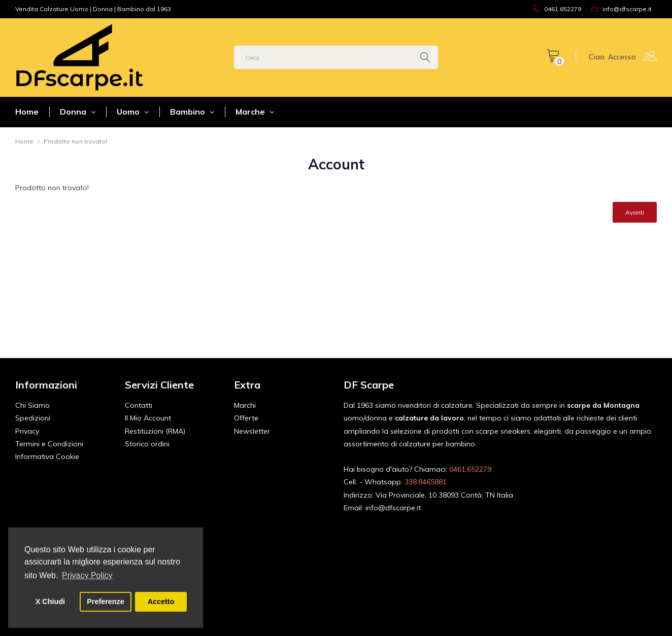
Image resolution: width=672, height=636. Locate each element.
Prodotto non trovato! (75, 141)
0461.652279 (470, 469)
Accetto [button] (161, 602)
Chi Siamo (32, 405)
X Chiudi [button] (50, 602)
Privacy (27, 431)
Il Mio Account (148, 418)
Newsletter (252, 431)
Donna (78, 112)
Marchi (245, 405)
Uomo (133, 112)
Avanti (635, 212)
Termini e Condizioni (49, 444)
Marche (255, 112)
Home (27, 112)
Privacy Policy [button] (87, 575)
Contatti (139, 405)
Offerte (246, 418)
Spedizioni (33, 418)
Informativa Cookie (47, 456)
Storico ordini (147, 444)
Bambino (192, 112)
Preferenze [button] (106, 602)
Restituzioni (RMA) (155, 431)
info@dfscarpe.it (393, 508)
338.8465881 (426, 482)
